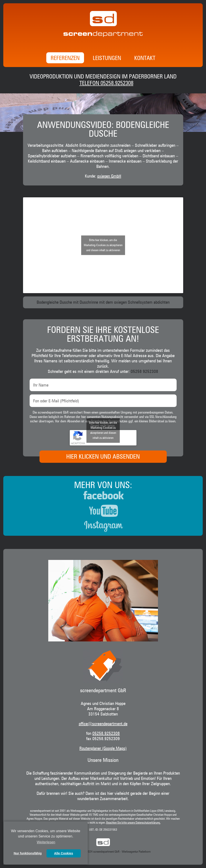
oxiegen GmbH (109, 176)
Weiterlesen (46, 842)
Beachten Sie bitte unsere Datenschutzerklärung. (133, 823)
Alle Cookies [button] (64, 853)
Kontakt (145, 58)
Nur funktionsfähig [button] (28, 853)
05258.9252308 (106, 734)
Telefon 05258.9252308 (106, 84)
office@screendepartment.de (103, 724)
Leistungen (107, 58)
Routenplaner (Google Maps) (103, 748)
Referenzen (65, 58)
